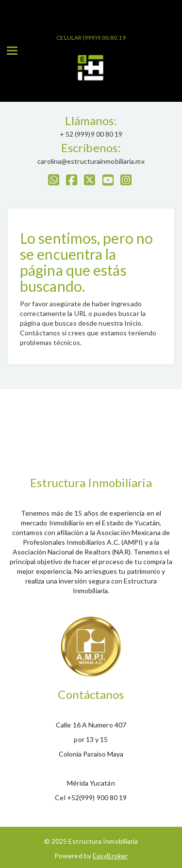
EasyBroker (110, 856)
